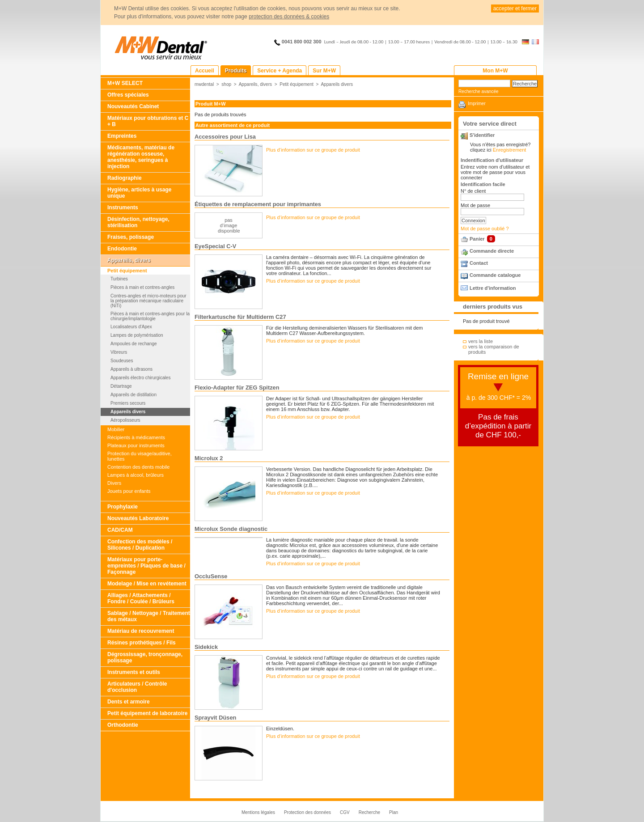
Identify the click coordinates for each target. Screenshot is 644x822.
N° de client (473, 191)
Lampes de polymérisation (137, 335)
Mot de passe (475, 205)
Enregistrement (510, 150)
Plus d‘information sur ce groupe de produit (313, 150)
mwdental (204, 84)
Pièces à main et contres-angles (142, 287)
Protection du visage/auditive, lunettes (140, 456)
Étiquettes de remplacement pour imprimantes (258, 204)
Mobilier (116, 429)
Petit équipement (127, 271)
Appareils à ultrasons (131, 369)
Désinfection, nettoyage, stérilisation (138, 222)
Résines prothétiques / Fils (142, 643)
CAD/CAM (120, 530)
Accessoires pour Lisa (225, 137)
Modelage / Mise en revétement (147, 584)
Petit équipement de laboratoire (147, 713)
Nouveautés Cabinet (133, 106)
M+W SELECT (125, 83)
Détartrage (121, 386)
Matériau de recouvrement (141, 631)
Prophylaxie (123, 507)
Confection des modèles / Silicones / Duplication (140, 545)
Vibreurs (119, 352)
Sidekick (206, 647)
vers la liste (481, 341)
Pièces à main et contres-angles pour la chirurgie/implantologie (150, 316)
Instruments (123, 208)
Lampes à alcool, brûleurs (136, 475)
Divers (114, 483)
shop (226, 84)
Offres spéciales (128, 95)
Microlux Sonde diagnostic (231, 529)
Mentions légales (258, 812)
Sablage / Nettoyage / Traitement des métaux (149, 616)
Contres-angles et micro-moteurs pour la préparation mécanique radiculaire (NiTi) (148, 301)
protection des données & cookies (289, 17)
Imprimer (477, 104)
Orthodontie (123, 725)
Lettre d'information (493, 288)
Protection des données (307, 812)
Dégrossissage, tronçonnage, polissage (145, 657)
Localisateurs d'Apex (131, 327)
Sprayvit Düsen (215, 718)
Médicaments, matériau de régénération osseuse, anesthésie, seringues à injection (141, 157)
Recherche (369, 812)
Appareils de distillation (133, 395)
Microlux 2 (209, 458)
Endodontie (122, 249)
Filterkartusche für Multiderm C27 (240, 317)
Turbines (119, 279)
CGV (345, 812)
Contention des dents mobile (138, 467)
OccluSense (211, 576)
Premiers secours (128, 403)
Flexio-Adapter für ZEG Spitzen (237, 388)
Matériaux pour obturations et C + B (148, 121)
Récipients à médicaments (136, 437)
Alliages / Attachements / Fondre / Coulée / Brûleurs (141, 598)
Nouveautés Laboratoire (138, 518)
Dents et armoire (129, 702)
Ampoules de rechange (134, 344)
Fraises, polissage (131, 237)
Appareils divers (128, 412)
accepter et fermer (515, 8)
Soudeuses (122, 361)
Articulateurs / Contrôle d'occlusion (137, 687)
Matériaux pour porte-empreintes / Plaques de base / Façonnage (146, 566)
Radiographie (125, 178)
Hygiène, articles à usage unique (139, 193)
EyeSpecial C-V (215, 246)
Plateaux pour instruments (136, 445)
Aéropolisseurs (125, 420)
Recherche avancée (479, 91)
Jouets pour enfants (129, 491)
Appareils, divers (129, 260)
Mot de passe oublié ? (485, 229)
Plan (394, 812)
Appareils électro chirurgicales (140, 378)
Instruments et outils (134, 672)
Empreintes (122, 136)
